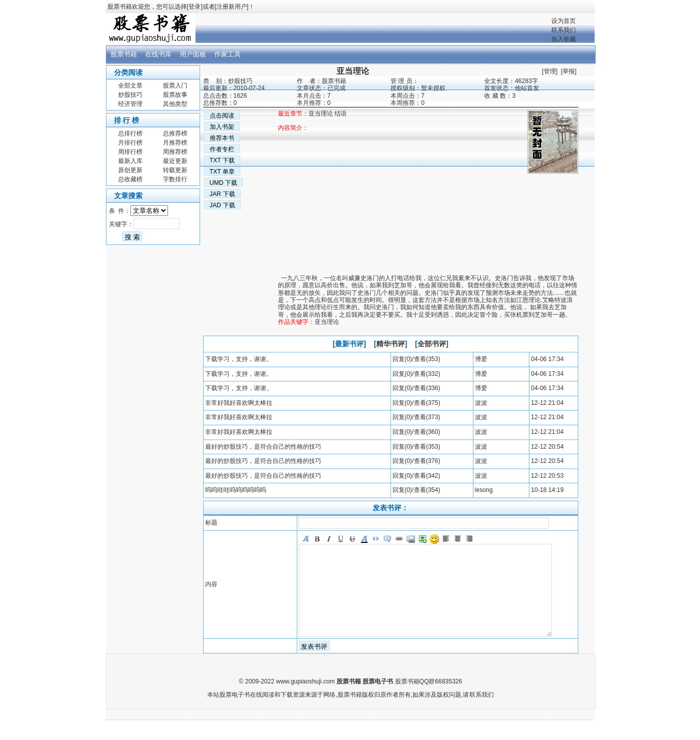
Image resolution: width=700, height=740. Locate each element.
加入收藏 (564, 39)
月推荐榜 (175, 143)
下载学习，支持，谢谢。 (239, 359)
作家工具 (228, 54)
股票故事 (175, 95)
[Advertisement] (428, 245)
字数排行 (175, 179)
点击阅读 (222, 116)
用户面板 (193, 54)
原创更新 (130, 170)
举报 (569, 71)
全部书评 (432, 344)
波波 (481, 403)
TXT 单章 (222, 172)
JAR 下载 (222, 194)
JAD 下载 (222, 205)
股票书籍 (124, 54)
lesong (484, 490)
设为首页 (564, 21)
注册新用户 (232, 7)
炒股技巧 (130, 95)
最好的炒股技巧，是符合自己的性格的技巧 (263, 447)
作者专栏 (222, 149)
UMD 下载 (224, 183)
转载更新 (175, 170)
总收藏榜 (130, 179)
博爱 (481, 359)
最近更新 (175, 161)
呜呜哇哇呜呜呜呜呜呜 (236, 490)
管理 (550, 71)
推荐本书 (222, 138)
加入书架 (222, 127)
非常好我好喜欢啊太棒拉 (239, 403)
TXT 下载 (222, 160)
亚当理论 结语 (328, 114)
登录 (194, 7)
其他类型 (175, 104)
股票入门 (175, 86)
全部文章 (130, 86)
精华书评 (390, 344)
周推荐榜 (175, 152)
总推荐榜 (175, 133)
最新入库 (130, 161)
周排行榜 (130, 152)
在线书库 (158, 54)
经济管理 (130, 104)
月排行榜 (130, 143)
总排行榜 (130, 133)
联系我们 (564, 30)
